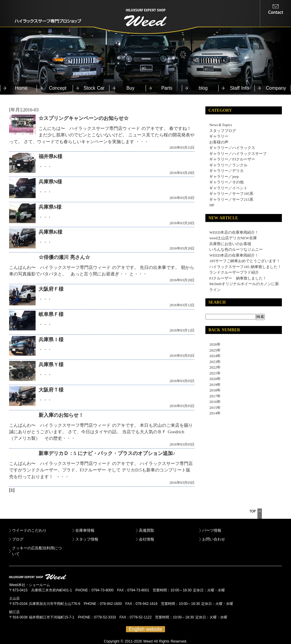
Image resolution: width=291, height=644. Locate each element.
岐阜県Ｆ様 (51, 314)
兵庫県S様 (50, 207)
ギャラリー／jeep (224, 177)
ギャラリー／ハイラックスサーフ (238, 154)
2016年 (213, 402)
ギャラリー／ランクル (228, 165)
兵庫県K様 (50, 232)
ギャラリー (219, 136)
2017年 (213, 396)
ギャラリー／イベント (228, 188)
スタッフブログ (223, 131)
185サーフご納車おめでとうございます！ (245, 261)
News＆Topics (221, 125)
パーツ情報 (212, 530)
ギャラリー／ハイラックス (232, 148)
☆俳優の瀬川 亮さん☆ (64, 257)
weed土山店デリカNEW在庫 (233, 238)
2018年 (213, 390)
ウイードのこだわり (29, 530)
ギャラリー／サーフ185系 (231, 194)
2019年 (213, 385)
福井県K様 (50, 157)
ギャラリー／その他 (226, 182)
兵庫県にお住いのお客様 (230, 244)
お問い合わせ (214, 539)
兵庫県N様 (50, 182)
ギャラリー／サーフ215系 (231, 199)
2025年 (213, 350)
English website (145, 629)
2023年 (213, 362)
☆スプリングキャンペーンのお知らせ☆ (84, 118)
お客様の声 (219, 142)
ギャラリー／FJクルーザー (232, 159)
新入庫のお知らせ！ (61, 415)
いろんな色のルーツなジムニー (236, 249)
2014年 (213, 413)
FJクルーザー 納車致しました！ (238, 278)
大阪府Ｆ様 (51, 289)
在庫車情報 (85, 530)
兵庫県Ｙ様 (51, 365)
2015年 (213, 408)
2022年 (213, 367)
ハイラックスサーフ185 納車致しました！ (245, 267)
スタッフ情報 (87, 539)
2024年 (213, 356)
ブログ (18, 539)
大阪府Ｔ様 (51, 390)
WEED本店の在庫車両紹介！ (234, 232)
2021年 (213, 373)
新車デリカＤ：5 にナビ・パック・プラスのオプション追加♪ (107, 453)
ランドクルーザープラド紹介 (234, 272)
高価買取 (147, 530)
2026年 (213, 344)
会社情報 (147, 539)
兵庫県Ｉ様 (51, 340)
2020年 (213, 379)
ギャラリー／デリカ (226, 171)
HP (212, 205)
